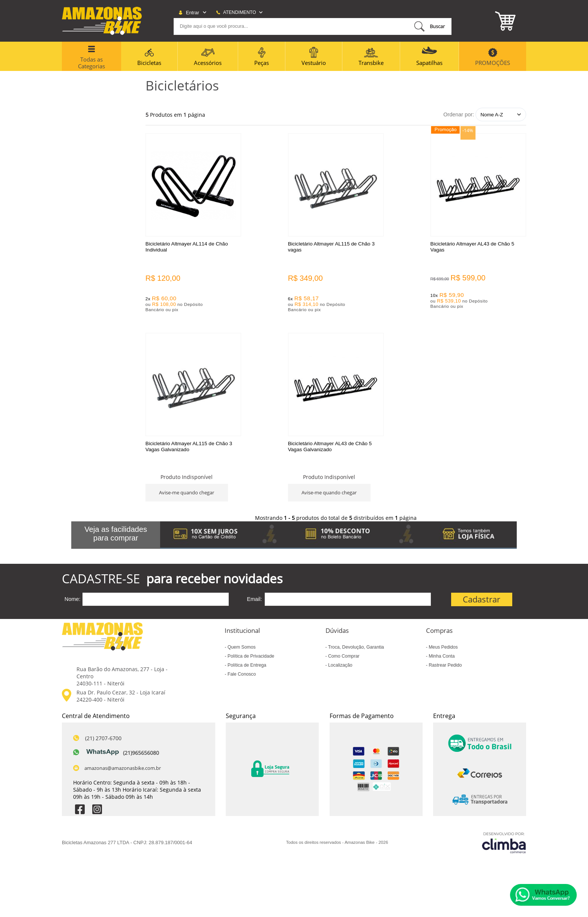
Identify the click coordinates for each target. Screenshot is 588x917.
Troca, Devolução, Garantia (355, 658)
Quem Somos (241, 658)
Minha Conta (441, 667)
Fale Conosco (241, 685)
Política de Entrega (246, 676)
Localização (340, 676)
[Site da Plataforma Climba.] (504, 853)
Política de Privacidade (250, 667)
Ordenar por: (459, 114)
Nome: (72, 610)
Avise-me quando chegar (484, 304)
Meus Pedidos (443, 658)
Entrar (193, 13)
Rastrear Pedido (445, 676)
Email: (254, 610)
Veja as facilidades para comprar (116, 544)
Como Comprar (343, 667)
